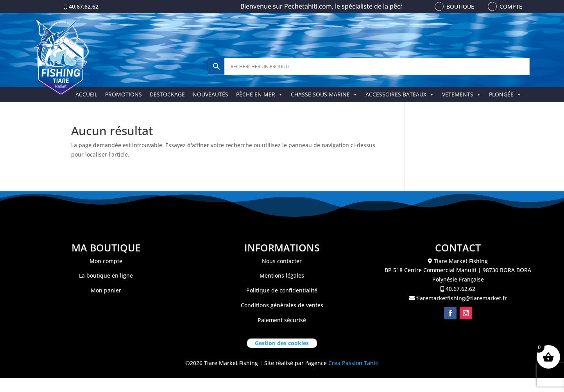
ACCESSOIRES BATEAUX (400, 94)
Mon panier (106, 290)
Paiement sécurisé (282, 320)
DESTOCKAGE (167, 94)
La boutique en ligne (106, 275)
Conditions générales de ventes (282, 305)
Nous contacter (282, 261)
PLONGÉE (505, 94)
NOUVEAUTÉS (210, 94)
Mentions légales (282, 275)
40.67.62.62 (84, 6)
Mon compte (106, 261)
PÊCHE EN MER (260, 94)
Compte (511, 6)
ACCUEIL (86, 94)
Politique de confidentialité (282, 290)
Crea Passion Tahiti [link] (354, 363)
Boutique (460, 6)
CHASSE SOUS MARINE (324, 94)
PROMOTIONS (124, 94)
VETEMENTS (462, 94)
